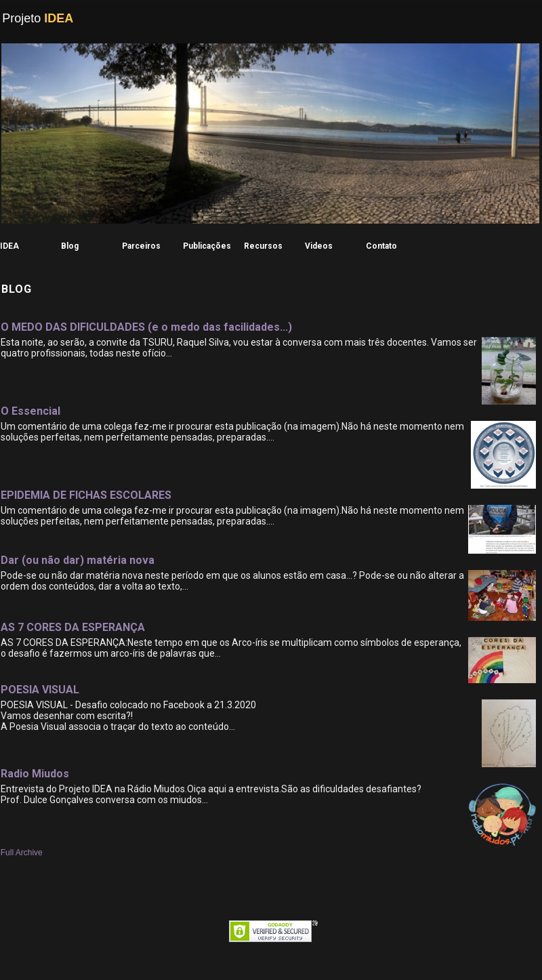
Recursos (263, 246)
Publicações (207, 246)
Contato (381, 246)
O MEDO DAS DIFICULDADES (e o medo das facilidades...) (146, 327)
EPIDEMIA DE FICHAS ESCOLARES (86, 495)
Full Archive (22, 853)
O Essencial (30, 411)
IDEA (9, 246)
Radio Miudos (35, 774)
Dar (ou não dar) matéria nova (78, 560)
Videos (319, 246)
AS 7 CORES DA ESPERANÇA (73, 627)
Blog (70, 246)
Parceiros (141, 246)
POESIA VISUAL (40, 690)
